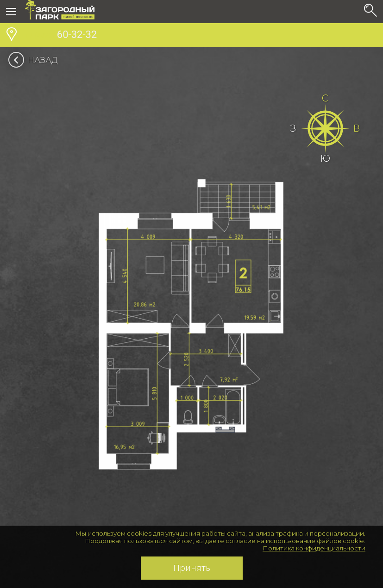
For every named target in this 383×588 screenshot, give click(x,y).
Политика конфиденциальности (314, 548)
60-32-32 (61, 36)
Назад (36, 60)
